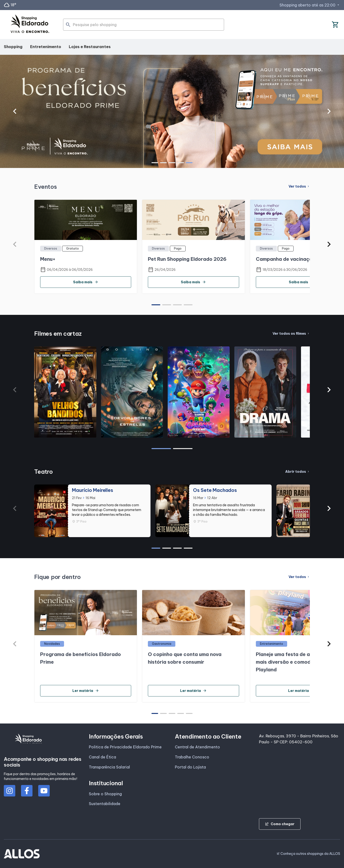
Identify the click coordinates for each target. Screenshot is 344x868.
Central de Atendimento (197, 747)
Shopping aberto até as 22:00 (310, 5)
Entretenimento (46, 47)
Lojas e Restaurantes (90, 47)
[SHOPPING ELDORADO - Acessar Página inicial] (30, 25)
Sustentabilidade (105, 804)
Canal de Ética (102, 757)
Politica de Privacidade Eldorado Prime (125, 747)
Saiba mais (86, 282)
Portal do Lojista (190, 767)
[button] (15, 111)
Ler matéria (86, 691)
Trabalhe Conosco (192, 757)
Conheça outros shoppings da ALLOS (308, 854)
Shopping (13, 47)
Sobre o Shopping (105, 794)
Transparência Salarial (109, 767)
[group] (172, 111)
